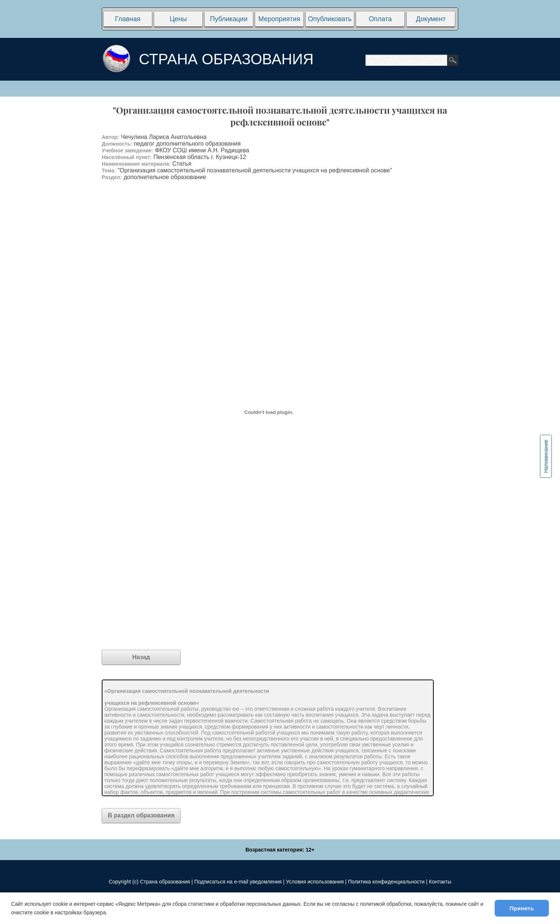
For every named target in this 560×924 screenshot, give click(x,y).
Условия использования (315, 882)
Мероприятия (279, 19)
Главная (128, 19)
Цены (178, 19)
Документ (431, 19)
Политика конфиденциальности (386, 882)
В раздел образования (141, 815)
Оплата (380, 19)
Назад (141, 657)
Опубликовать (330, 19)
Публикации (229, 19)
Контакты (440, 882)
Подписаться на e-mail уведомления (238, 882)
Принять (522, 908)
